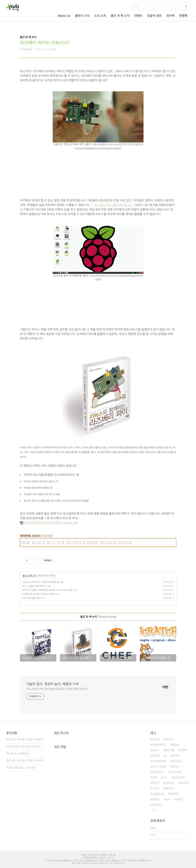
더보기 (153, 810)
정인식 (176, 745)
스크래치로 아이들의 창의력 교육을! (39, 594)
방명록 (183, 16)
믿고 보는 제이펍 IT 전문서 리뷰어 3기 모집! (26, 739)
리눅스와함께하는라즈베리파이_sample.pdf (49, 523)
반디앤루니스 (76, 542)
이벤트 (138, 16)
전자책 (170, 16)
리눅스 (156, 750)
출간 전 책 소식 (120, 16)
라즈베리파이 (159, 761)
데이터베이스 (159, 745)
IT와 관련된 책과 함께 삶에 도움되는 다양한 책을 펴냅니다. (58, 689)
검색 (186, 6)
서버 (165, 778)
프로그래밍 (176, 772)
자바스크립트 (159, 767)
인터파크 (125, 542)
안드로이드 (158, 772)
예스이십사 (108, 542)
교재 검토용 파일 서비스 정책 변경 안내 (26, 746)
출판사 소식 (82, 16)
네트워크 (170, 783)
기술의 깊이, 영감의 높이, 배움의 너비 (52, 684)
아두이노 (170, 739)
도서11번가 (56, 542)
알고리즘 (170, 750)
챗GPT (156, 783)
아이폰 (176, 756)
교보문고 (38, 542)
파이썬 (156, 739)
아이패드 (185, 783)
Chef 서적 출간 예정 (31, 598)
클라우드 (170, 788)
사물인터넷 (158, 794)
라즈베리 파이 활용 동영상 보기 (114, 205)
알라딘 (93, 542)
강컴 (26, 542)
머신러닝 (177, 761)
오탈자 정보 (154, 16)
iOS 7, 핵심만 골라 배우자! (35, 586)
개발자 (180, 799)
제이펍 (156, 756)
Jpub (168, 799)
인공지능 (157, 805)
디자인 (156, 788)
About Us (64, 16)
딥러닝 (176, 767)
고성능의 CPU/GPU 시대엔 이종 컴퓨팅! (41, 582)
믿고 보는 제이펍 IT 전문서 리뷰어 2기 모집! (26, 761)
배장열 (156, 799)
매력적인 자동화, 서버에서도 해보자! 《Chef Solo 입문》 (48, 590)
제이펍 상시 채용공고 (18, 754)
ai (166, 756)
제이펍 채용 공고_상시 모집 (21, 768)
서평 (154, 778)
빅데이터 (174, 794)
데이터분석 (179, 778)
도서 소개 (100, 16)
